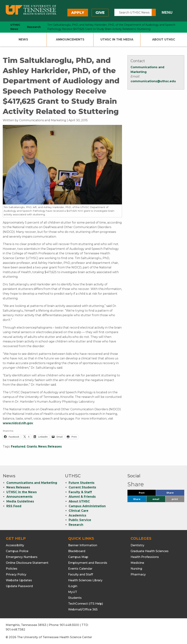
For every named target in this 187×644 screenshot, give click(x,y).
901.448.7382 (15, 630)
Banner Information (83, 545)
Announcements (70, 39)
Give (100, 13)
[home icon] (2, 27)
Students (75, 598)
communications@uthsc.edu (153, 81)
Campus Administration (87, 506)
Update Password (19, 586)
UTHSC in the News (22, 492)
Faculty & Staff (80, 492)
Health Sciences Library (85, 580)
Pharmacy (138, 574)
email (156, 499)
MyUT (73, 592)
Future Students (82, 483)
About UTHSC (164, 39)
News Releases (50, 446)
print (175, 499)
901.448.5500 (69, 625)
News (23, 39)
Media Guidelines (20, 501)
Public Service (80, 520)
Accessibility (15, 545)
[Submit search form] (154, 12)
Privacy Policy (16, 574)
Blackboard (77, 551)
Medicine (137, 563)
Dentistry (137, 545)
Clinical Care (79, 511)
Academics (77, 515)
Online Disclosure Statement (27, 563)
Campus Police (17, 551)
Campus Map (78, 557)
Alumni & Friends (82, 497)
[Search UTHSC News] (133, 12)
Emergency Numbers (22, 557)
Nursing (136, 569)
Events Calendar (80, 569)
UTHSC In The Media (117, 39)
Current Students (82, 487)
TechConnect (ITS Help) (86, 604)
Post (146, 494)
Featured (18, 446)
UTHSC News (15, 27)
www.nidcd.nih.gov (18, 423)
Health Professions (145, 557)
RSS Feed (14, 506)
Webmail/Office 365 (83, 609)
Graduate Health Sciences (150, 551)
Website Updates (19, 580)
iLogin (73, 586)
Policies (12, 569)
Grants (32, 446)
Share (175, 494)
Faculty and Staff (81, 574)
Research (76, 525)
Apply (78, 13)
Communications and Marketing (32, 483)
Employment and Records (88, 563)
